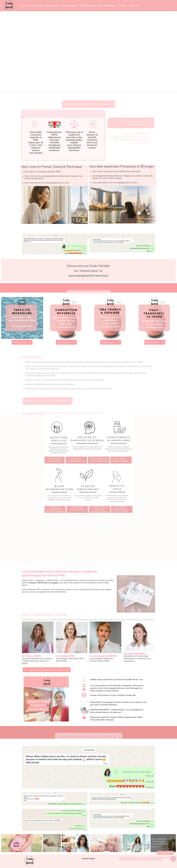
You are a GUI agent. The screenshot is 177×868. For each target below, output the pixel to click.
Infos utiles (135, 6)
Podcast (123, 6)
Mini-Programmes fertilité (92, 6)
